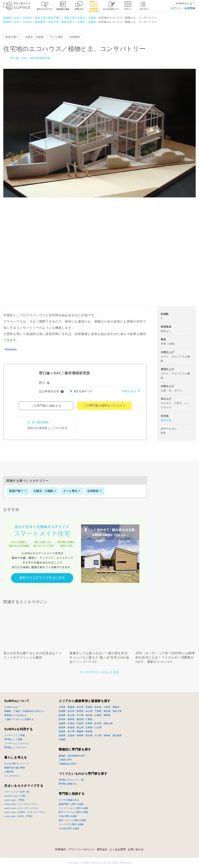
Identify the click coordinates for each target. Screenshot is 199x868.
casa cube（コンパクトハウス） (21, 804)
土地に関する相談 (68, 816)
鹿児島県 (117, 735)
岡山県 (80, 727)
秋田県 (98, 707)
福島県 (116, 707)
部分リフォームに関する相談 (73, 812)
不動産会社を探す (68, 764)
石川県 (80, 715)
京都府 (71, 723)
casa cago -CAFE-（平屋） (19, 816)
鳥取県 (62, 727)
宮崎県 (107, 735)
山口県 (98, 727)
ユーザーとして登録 (14, 735)
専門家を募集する (68, 784)
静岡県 (71, 719)
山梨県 (98, 715)
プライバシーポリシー (81, 849)
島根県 (71, 727)
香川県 (71, 731)
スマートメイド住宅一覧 (17, 792)
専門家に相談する (72, 794)
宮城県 (89, 707)
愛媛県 (80, 731)
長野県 (107, 715)
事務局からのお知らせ (16, 715)
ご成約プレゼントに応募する (19, 719)
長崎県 (80, 735)
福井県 (89, 715)
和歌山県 (108, 723)
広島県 (89, 727)
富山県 (71, 715)
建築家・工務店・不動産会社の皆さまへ (25, 711)
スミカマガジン (12, 776)
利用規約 (61, 849)
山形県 (107, 707)
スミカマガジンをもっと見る (99, 672)
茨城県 (62, 711)
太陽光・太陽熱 (34, 37)
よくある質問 (118, 849)
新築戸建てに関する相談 (71, 804)
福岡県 (62, 735)
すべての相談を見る (69, 800)
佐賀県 (71, 735)
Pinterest (11, 349)
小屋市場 (9, 772)
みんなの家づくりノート (17, 764)
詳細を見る (129, 391)
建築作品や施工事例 (14, 768)
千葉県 (98, 711)
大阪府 (80, 723)
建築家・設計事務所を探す (72, 756)
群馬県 (80, 711)
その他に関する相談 (69, 828)
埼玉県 (89, 711)
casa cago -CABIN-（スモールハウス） (25, 812)
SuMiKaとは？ (12, 707)
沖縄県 (62, 740)
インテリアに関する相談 (71, 824)
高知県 (89, 731)
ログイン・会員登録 (183, 8)
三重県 (89, 719)
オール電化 (56, 37)
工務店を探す (65, 760)
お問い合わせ (136, 849)
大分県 (98, 735)
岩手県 (80, 707)
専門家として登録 (13, 739)
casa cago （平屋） (15, 800)
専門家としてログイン (16, 748)
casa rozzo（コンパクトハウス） (22, 808)
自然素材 (75, 37)
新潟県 (62, 715)
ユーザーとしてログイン (17, 743)
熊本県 (89, 735)
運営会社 (102, 849)
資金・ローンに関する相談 (72, 820)
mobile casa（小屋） (16, 796)
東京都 (107, 711)
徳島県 (62, 731)
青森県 (71, 707)
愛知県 (80, 719)
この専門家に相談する (46, 406)
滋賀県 (62, 723)
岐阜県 (62, 719)
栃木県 (71, 711)
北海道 (62, 707)
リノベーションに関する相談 (73, 808)
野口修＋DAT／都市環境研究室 (30, 58)
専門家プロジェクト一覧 (71, 780)
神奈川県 (166, 420)
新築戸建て (12, 37)
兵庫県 (89, 723)
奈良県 (98, 723)
